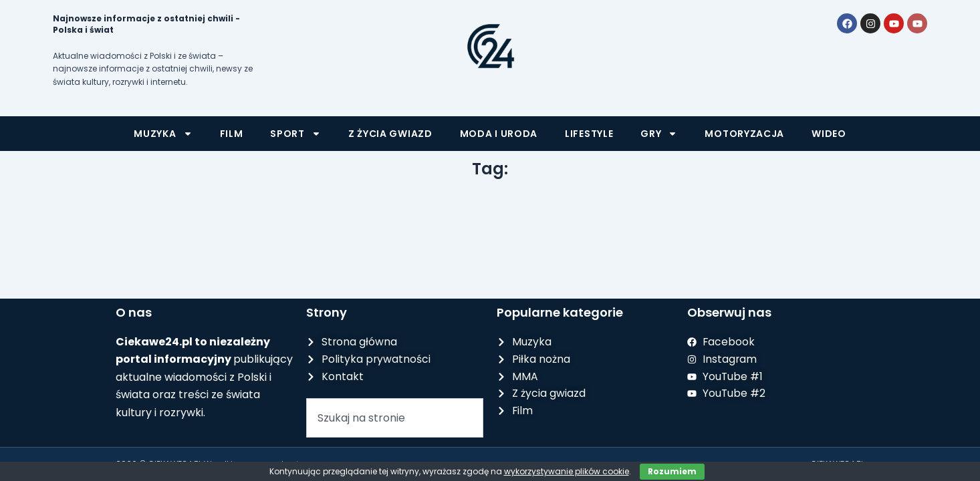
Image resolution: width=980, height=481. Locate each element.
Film (232, 134)
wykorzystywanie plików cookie (567, 471)
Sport (295, 134)
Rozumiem (672, 471)
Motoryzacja (744, 134)
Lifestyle (589, 134)
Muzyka (163, 134)
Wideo (829, 134)
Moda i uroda (499, 134)
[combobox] (395, 419)
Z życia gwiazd (390, 134)
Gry (659, 134)
